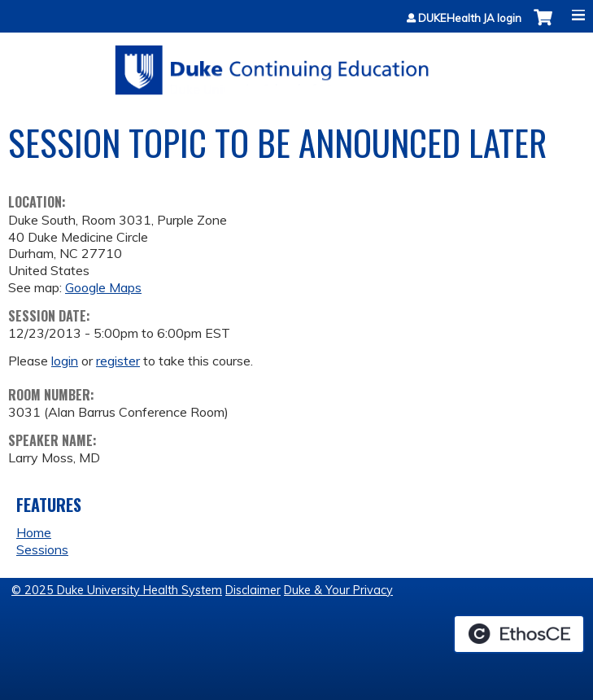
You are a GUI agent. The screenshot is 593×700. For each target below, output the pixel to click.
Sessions (42, 549)
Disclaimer (253, 590)
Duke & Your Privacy (338, 590)
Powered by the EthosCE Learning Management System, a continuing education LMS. (519, 634)
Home (34, 532)
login (65, 361)
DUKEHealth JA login (470, 18)
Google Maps (103, 287)
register (118, 361)
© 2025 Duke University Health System (117, 590)
